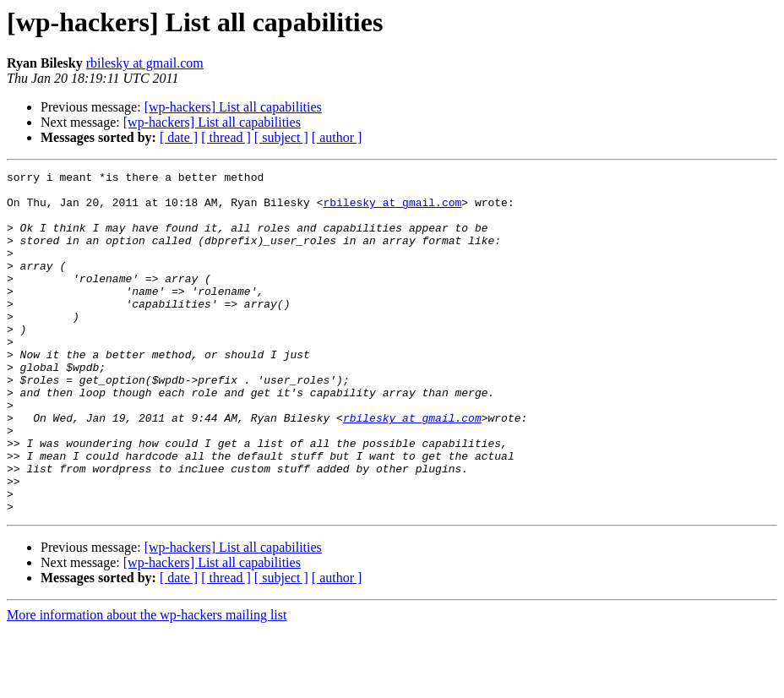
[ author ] (337, 137)
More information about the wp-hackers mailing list (147, 683)
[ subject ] (281, 137)
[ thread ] (226, 137)
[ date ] (179, 137)
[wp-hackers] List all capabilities (233, 107)
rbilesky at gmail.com (145, 63)
